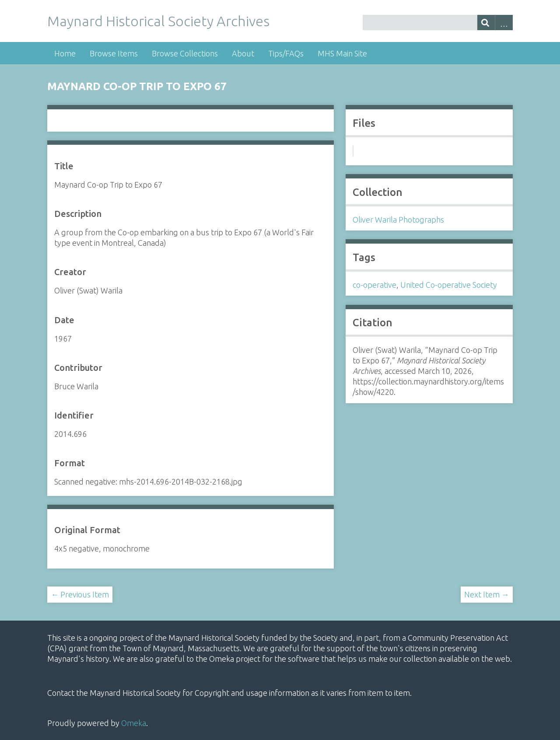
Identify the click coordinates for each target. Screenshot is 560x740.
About (243, 53)
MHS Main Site (342, 53)
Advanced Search (504, 23)
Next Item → (487, 594)
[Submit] (486, 23)
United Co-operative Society (449, 285)
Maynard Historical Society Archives (158, 21)
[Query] (437, 23)
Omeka (134, 723)
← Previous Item (80, 594)
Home (65, 53)
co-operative (374, 285)
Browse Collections (185, 53)
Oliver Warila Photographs (398, 220)
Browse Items (114, 53)
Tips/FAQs (286, 53)
